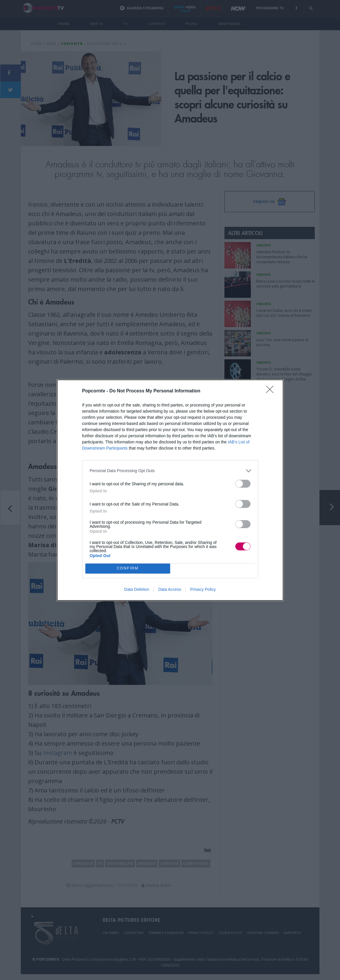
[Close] (272, 391)
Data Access (170, 589)
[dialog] (170, 490)
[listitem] (170, 471)
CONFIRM (128, 568)
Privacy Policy (203, 589)
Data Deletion (137, 589)
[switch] (243, 484)
